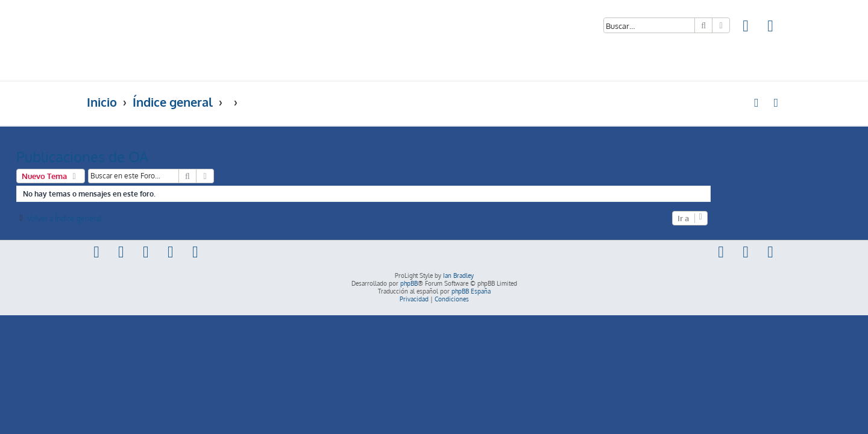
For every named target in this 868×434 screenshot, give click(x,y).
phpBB (409, 283)
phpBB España (471, 291)
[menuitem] (746, 27)
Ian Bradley (458, 275)
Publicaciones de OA (153, 156)
